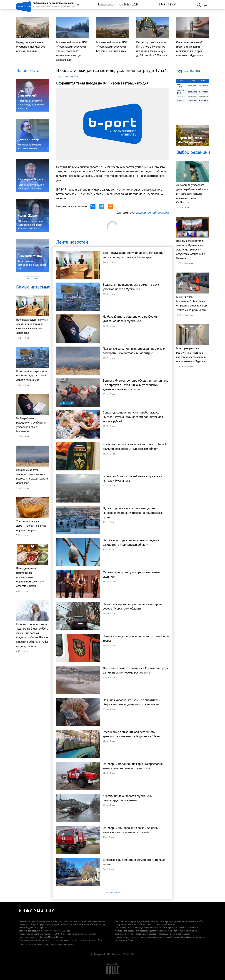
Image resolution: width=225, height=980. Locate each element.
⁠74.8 (162, 5)
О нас (21, 945)
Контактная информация (37, 945)
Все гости (32, 279)
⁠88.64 (172, 5)
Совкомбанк (181, 97)
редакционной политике (152, 213)
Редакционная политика (63, 945)
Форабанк (180, 101)
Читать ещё (112, 892)
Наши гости (28, 70)
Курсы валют (189, 70)
